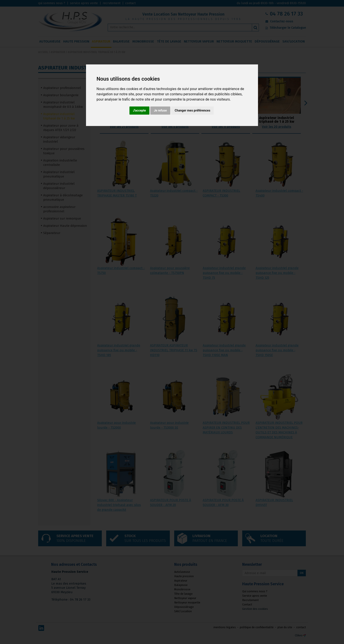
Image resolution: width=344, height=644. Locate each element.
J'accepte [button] (140, 110)
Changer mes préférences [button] (192, 110)
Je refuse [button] (160, 110)
